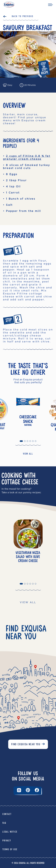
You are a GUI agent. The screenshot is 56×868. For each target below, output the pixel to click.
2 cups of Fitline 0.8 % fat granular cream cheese (27, 157)
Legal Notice (10, 832)
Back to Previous (23, 16)
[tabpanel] (28, 412)
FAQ (4, 823)
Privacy (7, 841)
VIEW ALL (28, 454)
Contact (7, 814)
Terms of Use (10, 849)
